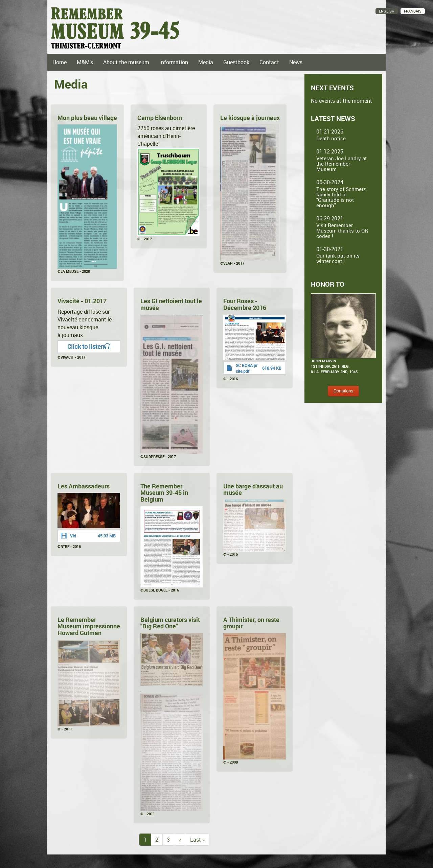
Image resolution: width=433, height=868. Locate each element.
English (387, 11)
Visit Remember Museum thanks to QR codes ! (342, 231)
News (296, 62)
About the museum (126, 62)
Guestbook (236, 62)
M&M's (85, 62)
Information (174, 62)
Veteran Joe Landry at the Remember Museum (341, 164)
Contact (269, 62)
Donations (344, 391)
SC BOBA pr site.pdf (247, 368)
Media (206, 62)
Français (413, 11)
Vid (73, 536)
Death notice (331, 138)
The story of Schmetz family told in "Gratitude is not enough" (341, 197)
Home (60, 62)
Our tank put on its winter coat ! (338, 258)
